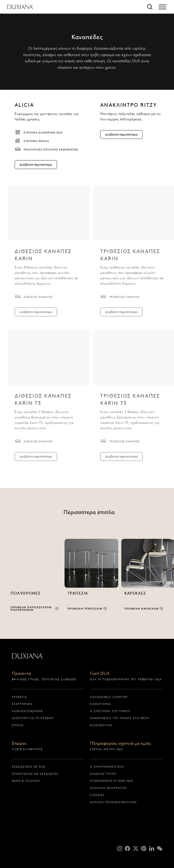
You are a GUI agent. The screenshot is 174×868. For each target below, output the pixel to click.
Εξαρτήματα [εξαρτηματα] (22, 704)
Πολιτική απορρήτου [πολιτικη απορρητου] (108, 788)
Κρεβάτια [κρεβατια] (19, 697)
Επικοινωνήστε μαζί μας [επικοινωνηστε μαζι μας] (112, 781)
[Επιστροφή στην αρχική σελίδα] (20, 7)
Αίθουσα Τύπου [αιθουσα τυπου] (103, 774)
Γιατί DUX (100, 674)
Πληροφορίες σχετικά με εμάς (121, 744)
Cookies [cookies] (97, 795)
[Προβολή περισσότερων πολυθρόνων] (34, 578)
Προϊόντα (21, 674)
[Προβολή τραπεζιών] (91, 578)
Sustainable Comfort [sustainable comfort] (109, 697)
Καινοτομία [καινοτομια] (100, 704)
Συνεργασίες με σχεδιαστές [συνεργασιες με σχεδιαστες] (35, 774)
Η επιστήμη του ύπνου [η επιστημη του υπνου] (110, 711)
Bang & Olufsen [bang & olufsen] (26, 781)
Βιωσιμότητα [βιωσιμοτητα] (101, 725)
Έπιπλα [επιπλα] (18, 725)
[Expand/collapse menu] (162, 7)
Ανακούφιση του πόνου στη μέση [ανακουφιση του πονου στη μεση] (120, 718)
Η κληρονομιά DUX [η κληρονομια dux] (107, 767)
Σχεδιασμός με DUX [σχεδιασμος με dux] (29, 767)
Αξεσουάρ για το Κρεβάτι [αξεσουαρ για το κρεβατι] (33, 718)
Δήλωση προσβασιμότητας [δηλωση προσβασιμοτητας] (113, 802)
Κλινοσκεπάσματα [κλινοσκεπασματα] (27, 711)
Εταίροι (19, 744)
